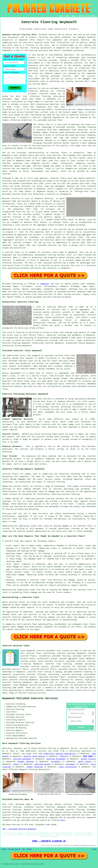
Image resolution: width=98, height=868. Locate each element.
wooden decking (26, 762)
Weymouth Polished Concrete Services (30, 698)
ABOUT (74, 16)
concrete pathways (22, 759)
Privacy (94, 849)
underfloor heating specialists (60, 754)
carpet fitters (88, 759)
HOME (61, 16)
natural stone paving (34, 756)
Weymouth (45, 284)
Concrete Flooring (14, 849)
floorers (64, 756)
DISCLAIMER (91, 16)
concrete (56, 310)
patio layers (85, 762)
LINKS (67, 16)
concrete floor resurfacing (40, 653)
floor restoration (68, 767)
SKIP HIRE (88, 756)
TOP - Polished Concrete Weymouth (19, 829)
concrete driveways (56, 759)
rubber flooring (35, 767)
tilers (16, 764)
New (24, 849)
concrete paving (43, 764)
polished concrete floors (15, 669)
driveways (70, 764)
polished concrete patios (34, 667)
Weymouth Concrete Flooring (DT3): (20, 35)
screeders (56, 762)
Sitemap (4, 849)
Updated (29, 849)
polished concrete (71, 815)
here (63, 820)
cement (89, 240)
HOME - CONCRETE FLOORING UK (49, 841)
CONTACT (81, 16)
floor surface (41, 112)
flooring (46, 96)
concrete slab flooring (59, 664)
